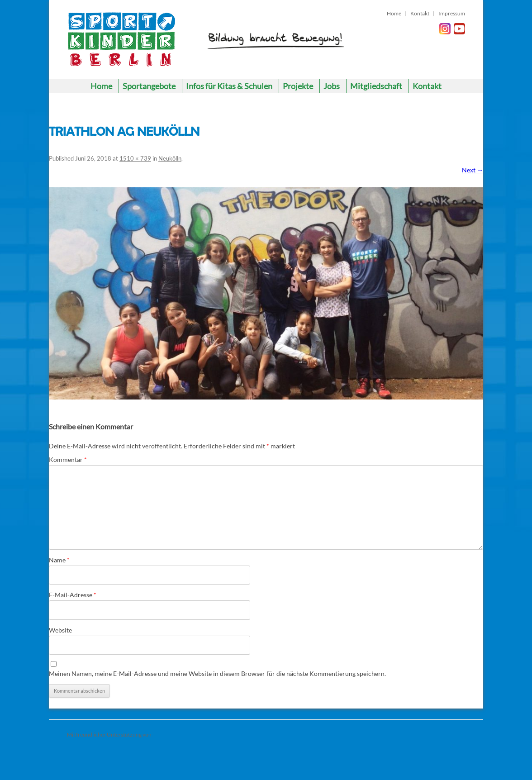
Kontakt (420, 13)
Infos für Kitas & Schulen (229, 86)
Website (60, 630)
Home (394, 13)
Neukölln (170, 158)
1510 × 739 (135, 158)
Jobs (332, 86)
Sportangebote (149, 86)
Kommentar (68, 459)
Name (59, 560)
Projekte (298, 86)
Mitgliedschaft (376, 86)
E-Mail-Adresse (73, 595)
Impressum (452, 13)
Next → (473, 170)
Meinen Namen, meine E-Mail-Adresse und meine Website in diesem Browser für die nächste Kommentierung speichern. (217, 673)
